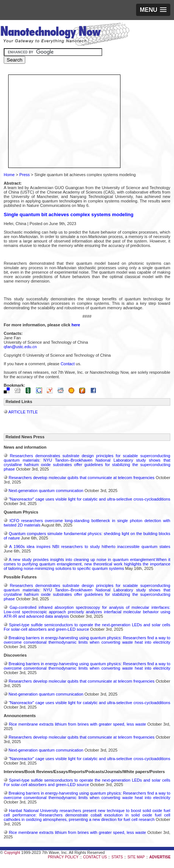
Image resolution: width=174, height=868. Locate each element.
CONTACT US (95, 857)
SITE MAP (136, 857)
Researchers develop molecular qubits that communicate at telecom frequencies (81, 478)
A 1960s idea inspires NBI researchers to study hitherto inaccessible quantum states (90, 547)
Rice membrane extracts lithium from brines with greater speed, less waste (78, 724)
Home (9, 175)
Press (25, 175)
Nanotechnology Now (65, 35)
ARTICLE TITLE (23, 412)
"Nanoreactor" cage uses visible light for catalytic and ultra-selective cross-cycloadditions (89, 499)
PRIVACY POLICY (63, 857)
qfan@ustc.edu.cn (20, 347)
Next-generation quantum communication (46, 491)
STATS (117, 857)
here (76, 325)
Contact (68, 364)
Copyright (12, 853)
